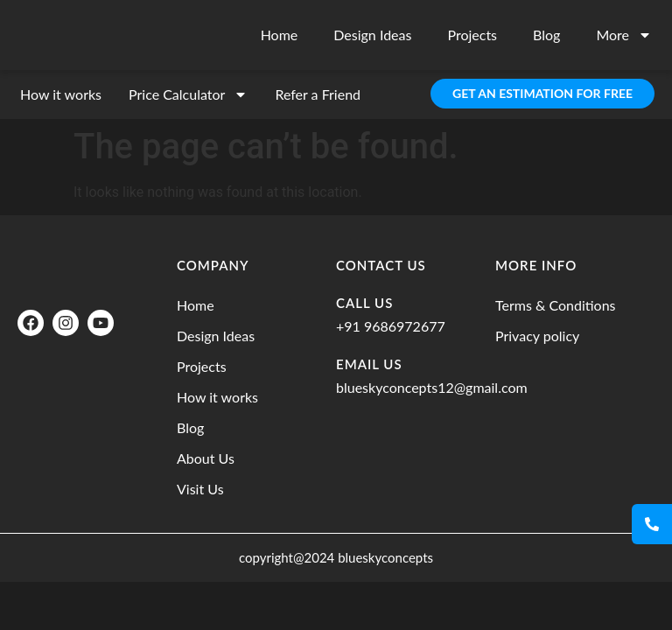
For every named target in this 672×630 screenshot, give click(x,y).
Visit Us (200, 489)
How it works (61, 94)
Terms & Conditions (556, 305)
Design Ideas (372, 35)
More (624, 35)
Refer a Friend (318, 94)
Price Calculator (188, 94)
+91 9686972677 (391, 326)
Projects (472, 35)
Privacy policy (537, 336)
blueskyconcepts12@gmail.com (432, 387)
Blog (546, 35)
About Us (206, 458)
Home (280, 35)
